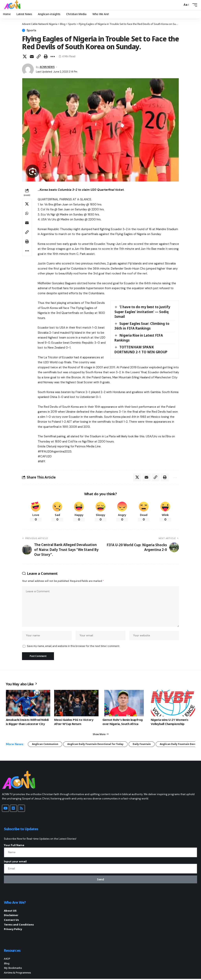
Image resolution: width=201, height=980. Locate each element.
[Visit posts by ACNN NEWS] (28, 69)
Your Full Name (14, 846)
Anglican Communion (45, 745)
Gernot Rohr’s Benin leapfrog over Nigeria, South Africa (123, 722)
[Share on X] (25, 56)
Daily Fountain (142, 745)
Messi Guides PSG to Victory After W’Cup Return (74, 722)
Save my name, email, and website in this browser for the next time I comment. (73, 647)
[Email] (32, 56)
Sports (32, 30)
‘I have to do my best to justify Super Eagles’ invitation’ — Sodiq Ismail (142, 312)
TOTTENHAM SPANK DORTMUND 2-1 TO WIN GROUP (141, 350)
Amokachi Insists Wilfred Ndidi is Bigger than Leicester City (27, 722)
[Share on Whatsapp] (27, 213)
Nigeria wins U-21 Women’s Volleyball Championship (169, 722)
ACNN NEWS (47, 67)
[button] (179, 5)
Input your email (15, 862)
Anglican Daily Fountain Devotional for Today (96, 745)
